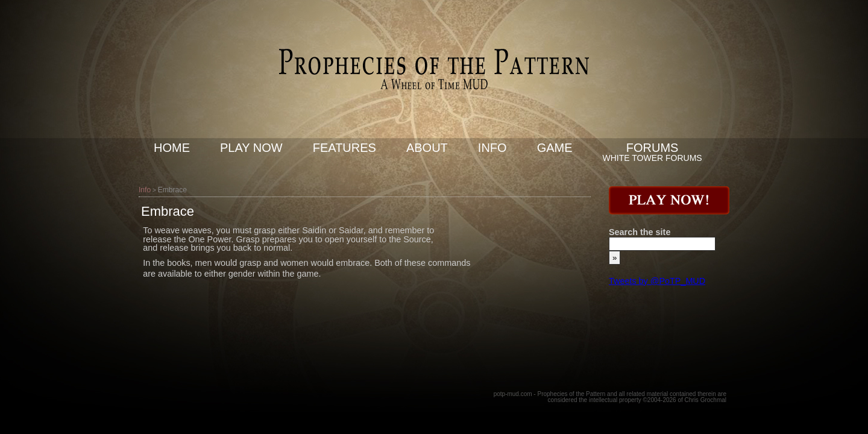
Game (555, 148)
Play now (251, 148)
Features (344, 148)
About (427, 148)
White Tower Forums (653, 158)
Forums (653, 148)
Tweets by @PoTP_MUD (657, 281)
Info (492, 148)
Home (172, 148)
